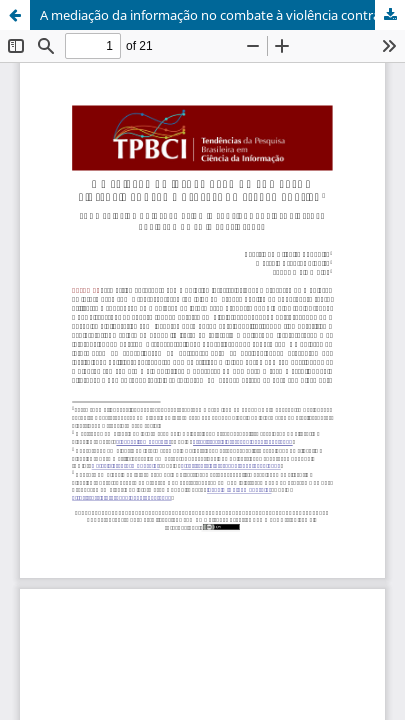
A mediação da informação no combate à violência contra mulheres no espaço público (222, 15)
